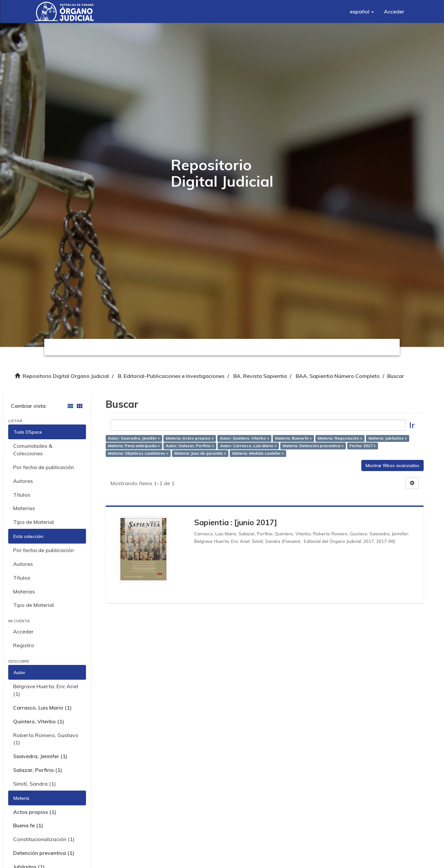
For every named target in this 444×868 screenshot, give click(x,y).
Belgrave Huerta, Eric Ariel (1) (46, 690)
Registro (24, 645)
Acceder (23, 631)
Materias (24, 508)
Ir (412, 425)
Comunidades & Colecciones (33, 450)
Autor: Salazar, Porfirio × (190, 446)
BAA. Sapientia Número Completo (338, 376)
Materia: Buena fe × (293, 438)
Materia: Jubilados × (388, 438)
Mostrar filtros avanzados (392, 465)
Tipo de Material (33, 522)
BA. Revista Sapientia (260, 376)
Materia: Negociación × (340, 438)
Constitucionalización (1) (44, 839)
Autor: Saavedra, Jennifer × (134, 438)
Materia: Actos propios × (190, 438)
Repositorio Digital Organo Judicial (66, 376)
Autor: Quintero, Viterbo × (244, 438)
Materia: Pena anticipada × (134, 446)
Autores (23, 481)
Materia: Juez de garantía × (200, 453)
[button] (362, 11)
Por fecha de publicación (43, 467)
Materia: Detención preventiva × (313, 446)
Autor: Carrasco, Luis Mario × (248, 446)
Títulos (22, 495)
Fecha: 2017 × (363, 446)
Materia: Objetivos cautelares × (138, 453)
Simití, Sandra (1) (34, 784)
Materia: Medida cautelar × (258, 453)
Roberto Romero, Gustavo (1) (46, 739)
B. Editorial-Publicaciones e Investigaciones (171, 376)
